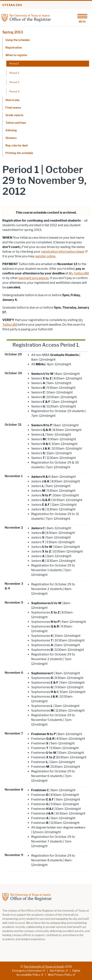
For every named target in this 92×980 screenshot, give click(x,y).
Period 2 (14, 73)
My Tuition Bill (79, 273)
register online (45, 256)
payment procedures (34, 278)
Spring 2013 (13, 32)
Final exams (13, 108)
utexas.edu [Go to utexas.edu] (12, 5)
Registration (14, 48)
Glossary (11, 138)
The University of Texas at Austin (44, 967)
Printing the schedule (19, 153)
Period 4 (14, 91)
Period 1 (14, 64)
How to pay (13, 100)
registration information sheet (63, 252)
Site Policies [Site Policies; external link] (57, 971)
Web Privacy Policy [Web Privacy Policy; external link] (60, 975)
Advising (11, 130)
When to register (16, 55)
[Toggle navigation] (82, 18)
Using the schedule (18, 40)
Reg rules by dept (17, 146)
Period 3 (14, 82)
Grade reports (14, 115)
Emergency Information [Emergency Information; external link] (27, 971)
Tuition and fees (16, 123)
